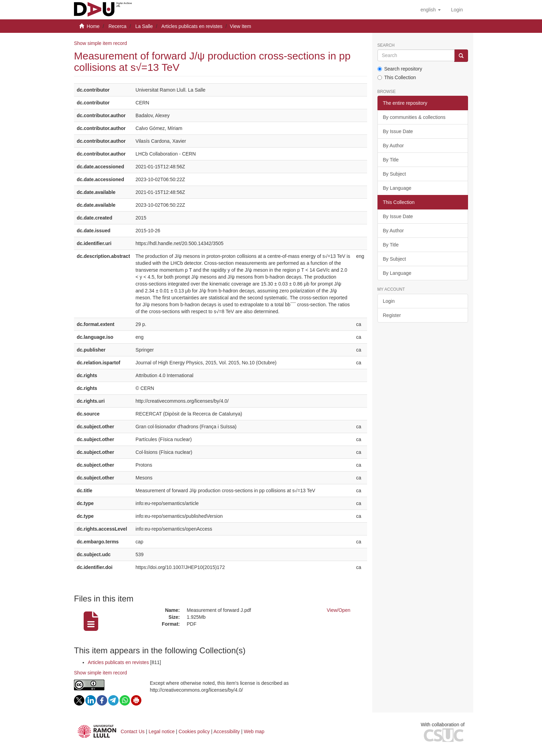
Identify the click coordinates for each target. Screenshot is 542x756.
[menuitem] (457, 10)
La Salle (144, 26)
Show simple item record (100, 43)
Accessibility (227, 731)
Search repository (400, 69)
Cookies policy (194, 731)
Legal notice (162, 731)
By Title (391, 160)
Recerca (118, 26)
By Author (394, 146)
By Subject (395, 174)
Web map (254, 731)
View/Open (338, 610)
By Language (397, 188)
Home (93, 26)
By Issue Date (398, 131)
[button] (430, 10)
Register (392, 315)
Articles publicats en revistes (192, 26)
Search (386, 45)
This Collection (397, 77)
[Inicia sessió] (457, 10)
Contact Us (133, 731)
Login (389, 301)
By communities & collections (414, 117)
